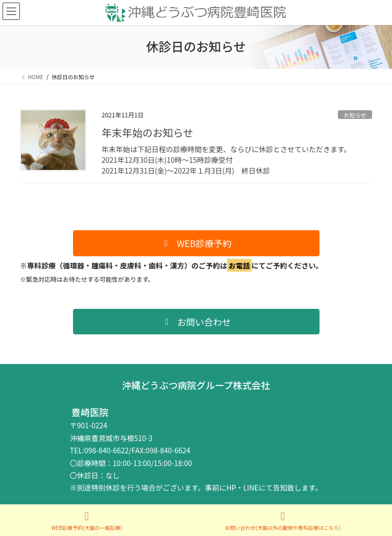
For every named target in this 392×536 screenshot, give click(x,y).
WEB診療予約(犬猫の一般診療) (87, 521)
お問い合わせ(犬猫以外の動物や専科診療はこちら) (283, 521)
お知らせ (355, 115)
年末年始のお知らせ (148, 132)
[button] (196, 243)
